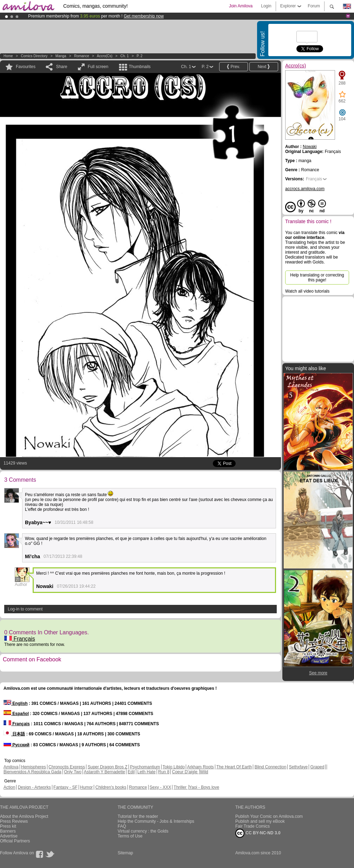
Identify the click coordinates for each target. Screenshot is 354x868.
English (16, 703)
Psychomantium (145, 767)
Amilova (11, 767)
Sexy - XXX (160, 787)
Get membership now (144, 16)
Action (9, 787)
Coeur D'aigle (185, 772)
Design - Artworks (34, 787)
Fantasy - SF (65, 787)
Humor (86, 787)
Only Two (73, 772)
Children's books (111, 787)
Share (61, 67)
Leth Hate (146, 772)
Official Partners (15, 841)
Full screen (98, 67)
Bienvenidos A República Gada (32, 772)
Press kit (8, 826)
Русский (17, 745)
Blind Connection (271, 767)
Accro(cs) (105, 56)
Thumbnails (140, 67)
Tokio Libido (174, 767)
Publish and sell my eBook (260, 821)
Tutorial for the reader (138, 816)
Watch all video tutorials (307, 291)
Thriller (181, 787)
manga (61, 56)
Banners (8, 831)
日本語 (14, 734)
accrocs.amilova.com (305, 189)
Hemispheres (34, 767)
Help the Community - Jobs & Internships (156, 821)
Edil (131, 772)
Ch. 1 (125, 56)
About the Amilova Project (24, 816)
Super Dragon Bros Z (107, 767)
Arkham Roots (201, 767)
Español (16, 714)
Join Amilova (241, 6)
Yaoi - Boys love (204, 787)
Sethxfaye (298, 767)
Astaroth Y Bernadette (105, 772)
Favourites (26, 67)
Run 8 (164, 772)
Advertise (9, 836)
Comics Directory (34, 56)
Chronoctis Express (67, 767)
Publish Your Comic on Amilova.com (269, 816)
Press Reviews (14, 821)
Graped (317, 767)
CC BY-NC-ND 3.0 (258, 833)
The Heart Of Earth (234, 767)
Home (8, 56)
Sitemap (125, 853)
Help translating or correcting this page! (317, 278)
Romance (82, 56)
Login (266, 6)
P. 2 (140, 56)
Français (20, 639)
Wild (204, 772)
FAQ (122, 826)
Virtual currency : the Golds (143, 831)
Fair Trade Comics (253, 826)
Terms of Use (130, 836)
